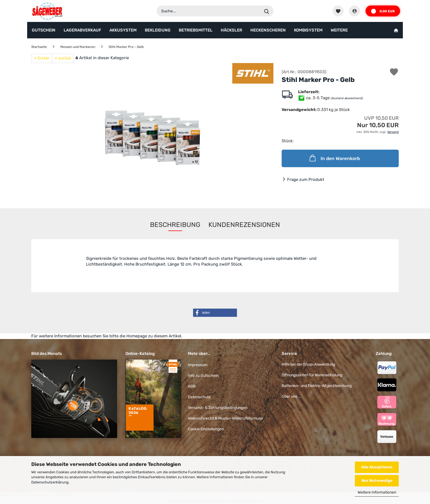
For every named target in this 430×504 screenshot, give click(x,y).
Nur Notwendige (377, 481)
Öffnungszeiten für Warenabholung (312, 375)
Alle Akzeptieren (377, 467)
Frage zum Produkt (306, 180)
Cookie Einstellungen (206, 429)
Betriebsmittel (196, 30)
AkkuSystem (123, 30)
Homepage (137, 336)
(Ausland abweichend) (347, 98)
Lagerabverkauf (82, 30)
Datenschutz (199, 397)
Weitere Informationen (377, 492)
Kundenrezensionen (244, 225)
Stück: (288, 141)
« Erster (42, 58)
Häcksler (231, 30)
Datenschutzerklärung (50, 482)
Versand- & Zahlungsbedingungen (218, 408)
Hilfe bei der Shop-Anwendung (308, 364)
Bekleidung (158, 30)
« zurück (63, 58)
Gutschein (44, 30)
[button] (215, 313)
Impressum (198, 365)
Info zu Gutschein (203, 376)
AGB (192, 386)
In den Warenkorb (334, 158)
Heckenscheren (268, 30)
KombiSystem (308, 30)
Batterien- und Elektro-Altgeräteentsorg (317, 386)
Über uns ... (292, 396)
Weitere (339, 30)
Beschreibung (175, 225)
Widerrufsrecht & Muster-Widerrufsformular (226, 418)
